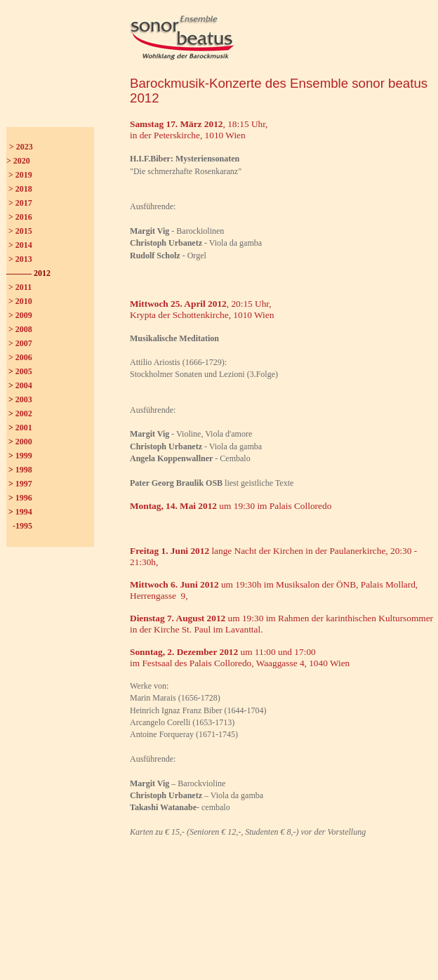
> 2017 (20, 203)
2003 (24, 399)
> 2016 (20, 217)
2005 (24, 371)
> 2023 (21, 147)
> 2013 (20, 259)
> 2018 (20, 189)
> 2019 (20, 175)
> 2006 (20, 357)
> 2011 (20, 287)
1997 (24, 484)
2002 (24, 413)
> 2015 (20, 231)
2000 (24, 442)
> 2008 (20, 329)
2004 (24, 385)
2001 (24, 428)
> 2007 (20, 343)
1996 (24, 498)
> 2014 (20, 245)
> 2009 (20, 315)
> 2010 (20, 301)
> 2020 (18, 161)
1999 (24, 456)
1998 (24, 470)
